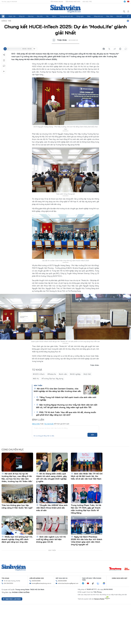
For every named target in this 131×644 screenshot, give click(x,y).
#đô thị (36, 379)
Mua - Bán (110, 16)
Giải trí (54, 16)
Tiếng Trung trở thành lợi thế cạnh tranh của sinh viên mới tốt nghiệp (66, 399)
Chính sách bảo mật (120, 578)
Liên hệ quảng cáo (37, 578)
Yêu (47, 16)
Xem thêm (128, 16)
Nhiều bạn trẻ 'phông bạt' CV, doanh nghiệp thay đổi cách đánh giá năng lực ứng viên (17, 539)
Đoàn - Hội (12, 16)
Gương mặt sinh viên (66, 16)
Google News (128, 21)
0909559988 (36, 581)
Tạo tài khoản (49, 424)
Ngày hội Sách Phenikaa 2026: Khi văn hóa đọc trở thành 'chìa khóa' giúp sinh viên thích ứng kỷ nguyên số (87, 541)
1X (34, 49)
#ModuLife (52, 374)
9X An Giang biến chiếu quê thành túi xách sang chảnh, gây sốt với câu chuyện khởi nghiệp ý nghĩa (51, 477)
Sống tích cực (98, 16)
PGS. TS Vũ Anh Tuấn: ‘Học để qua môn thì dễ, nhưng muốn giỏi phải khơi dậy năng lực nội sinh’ (66, 414)
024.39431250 (8, 583)
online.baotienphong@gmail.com (68, 583)
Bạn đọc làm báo (12, 599)
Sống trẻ (22, 16)
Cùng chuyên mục (13, 449)
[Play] (5, 49)
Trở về (4, 71)
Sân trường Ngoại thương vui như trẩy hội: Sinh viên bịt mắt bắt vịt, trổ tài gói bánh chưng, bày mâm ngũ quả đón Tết (67, 406)
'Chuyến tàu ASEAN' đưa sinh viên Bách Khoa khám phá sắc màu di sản (52, 508)
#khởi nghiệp (75, 374)
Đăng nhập (36, 424)
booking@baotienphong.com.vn (41, 583)
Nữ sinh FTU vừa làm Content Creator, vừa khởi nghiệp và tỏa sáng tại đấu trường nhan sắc (57, 390)
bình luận (126, 49)
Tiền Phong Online (57, 2)
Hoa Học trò (87, 2)
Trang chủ (3, 16)
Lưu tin (4, 60)
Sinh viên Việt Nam (14, 568)
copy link (115, 49)
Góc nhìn (40, 16)
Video (89, 16)
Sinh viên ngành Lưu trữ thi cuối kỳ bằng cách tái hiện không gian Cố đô (51, 539)
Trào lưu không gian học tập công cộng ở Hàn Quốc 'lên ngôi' (17, 506)
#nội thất (87, 374)
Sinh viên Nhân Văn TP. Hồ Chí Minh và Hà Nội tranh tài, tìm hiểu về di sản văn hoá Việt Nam (87, 476)
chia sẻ (104, 49)
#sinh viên (63, 374)
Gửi (92, 435)
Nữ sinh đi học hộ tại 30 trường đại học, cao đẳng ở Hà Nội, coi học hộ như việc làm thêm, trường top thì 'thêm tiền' (17, 477)
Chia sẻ (4, 55)
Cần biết (119, 16)
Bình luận (4, 66)
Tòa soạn (5, 578)
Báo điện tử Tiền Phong (65, 9)
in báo (120, 49)
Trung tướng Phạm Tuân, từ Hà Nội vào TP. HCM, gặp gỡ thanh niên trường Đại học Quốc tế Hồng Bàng (86, 509)
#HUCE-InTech (39, 374)
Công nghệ (80, 16)
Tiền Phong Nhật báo (73, 2)
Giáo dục (31, 16)
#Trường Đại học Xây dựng (52, 379)
